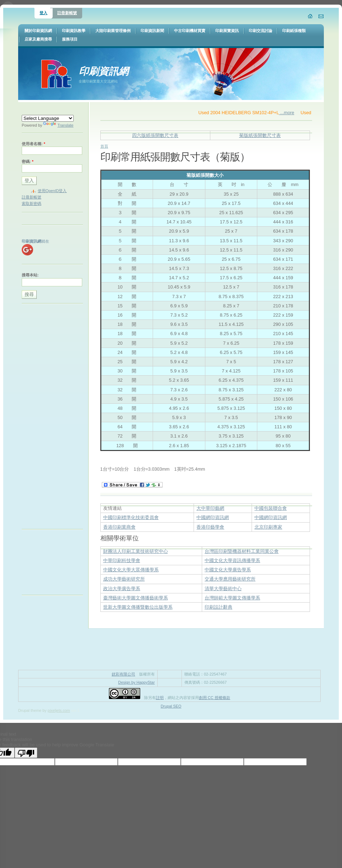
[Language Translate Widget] (48, 118)
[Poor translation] (26, 753)
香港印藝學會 (210, 527)
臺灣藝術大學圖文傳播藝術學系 (136, 598)
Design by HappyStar (136, 682)
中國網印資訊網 (213, 517)
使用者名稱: (33, 144)
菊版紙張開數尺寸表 (260, 135)
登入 (43, 13)
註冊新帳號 (67, 13)
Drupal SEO (171, 706)
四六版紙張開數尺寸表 (155, 135)
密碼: (28, 162)
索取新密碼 (31, 203)
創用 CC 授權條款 (215, 698)
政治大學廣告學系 (122, 589)
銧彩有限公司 (123, 674)
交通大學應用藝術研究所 (230, 579)
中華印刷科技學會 (122, 560)
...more (294, 113)
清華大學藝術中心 (223, 589)
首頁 (104, 146)
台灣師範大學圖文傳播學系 (232, 598)
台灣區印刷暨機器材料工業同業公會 (242, 551)
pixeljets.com (59, 710)
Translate (58, 125)
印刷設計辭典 (219, 607)
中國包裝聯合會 (271, 508)
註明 (160, 698)
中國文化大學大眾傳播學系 (131, 570)
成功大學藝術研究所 (124, 579)
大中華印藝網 (210, 508)
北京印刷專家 (268, 527)
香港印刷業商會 (119, 527)
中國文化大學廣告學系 (228, 570)
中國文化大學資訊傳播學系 (232, 560)
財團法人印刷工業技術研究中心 (136, 551)
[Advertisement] (50, 418)
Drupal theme (30, 710)
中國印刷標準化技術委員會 (131, 517)
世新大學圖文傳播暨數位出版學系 (138, 607)
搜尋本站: (30, 275)
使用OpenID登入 (52, 191)
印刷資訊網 (104, 71)
